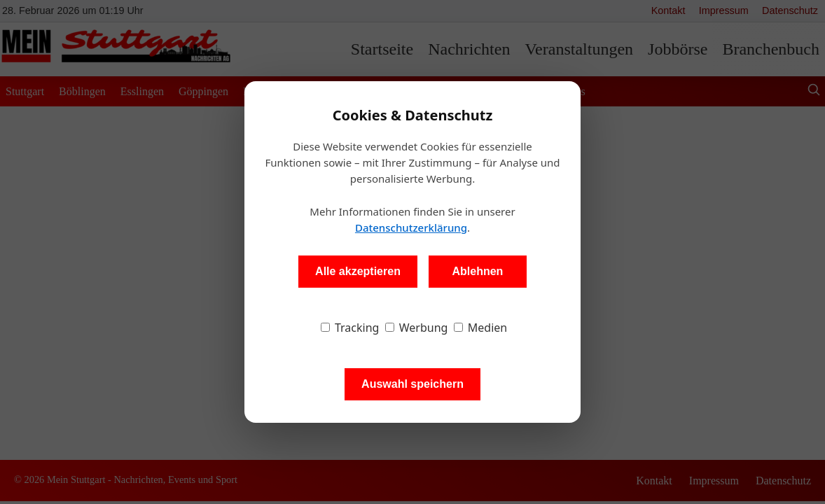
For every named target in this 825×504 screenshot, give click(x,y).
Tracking (350, 328)
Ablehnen (477, 271)
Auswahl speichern (412, 384)
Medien (481, 328)
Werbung (417, 328)
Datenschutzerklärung (411, 227)
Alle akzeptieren (358, 271)
